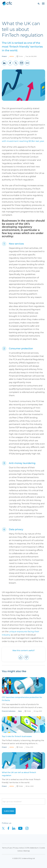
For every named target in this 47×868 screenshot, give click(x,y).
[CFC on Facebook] (10, 828)
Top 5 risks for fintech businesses (17, 736)
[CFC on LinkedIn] (15, 828)
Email (22, 65)
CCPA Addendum (32, 848)
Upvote (21, 660)
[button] (39, 4)
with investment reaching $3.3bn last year (23, 141)
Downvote (27, 660)
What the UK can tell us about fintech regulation (19, 774)
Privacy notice (18, 848)
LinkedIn (4, 65)
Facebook (10, 65)
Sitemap (27, 851)
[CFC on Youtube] (22, 828)
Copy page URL (27, 65)
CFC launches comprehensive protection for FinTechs (22, 699)
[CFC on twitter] (5, 828)
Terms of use (7, 848)
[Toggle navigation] (43, 3)
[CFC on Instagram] (28, 828)
